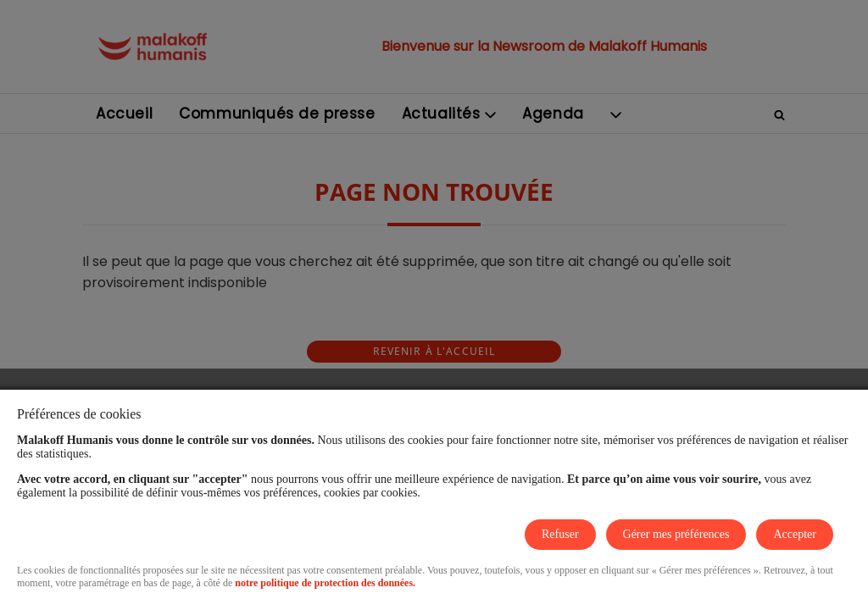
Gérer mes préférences (676, 534)
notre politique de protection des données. (325, 583)
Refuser (560, 534)
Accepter (795, 534)
